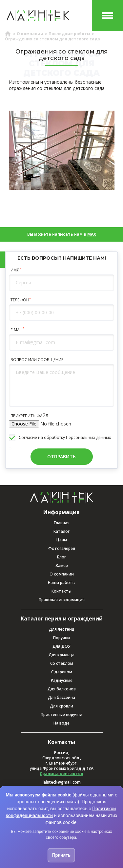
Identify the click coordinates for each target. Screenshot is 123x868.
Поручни (61, 638)
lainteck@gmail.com (62, 782)
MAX (92, 234)
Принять (61, 855)
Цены (62, 540)
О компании (62, 574)
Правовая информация (62, 600)
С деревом (62, 672)
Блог (61, 557)
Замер (62, 565)
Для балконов (62, 689)
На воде (61, 723)
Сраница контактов (61, 774)
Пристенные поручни (61, 715)
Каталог (61, 531)
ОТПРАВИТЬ (61, 456)
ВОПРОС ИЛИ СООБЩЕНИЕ (37, 360)
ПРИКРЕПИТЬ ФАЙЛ (29, 416)
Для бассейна (61, 697)
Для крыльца (61, 655)
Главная (62, 523)
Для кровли (61, 706)
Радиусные (62, 680)
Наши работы (62, 583)
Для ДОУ (61, 646)
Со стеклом (62, 663)
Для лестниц (62, 629)
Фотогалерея (62, 548)
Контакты (61, 591)
